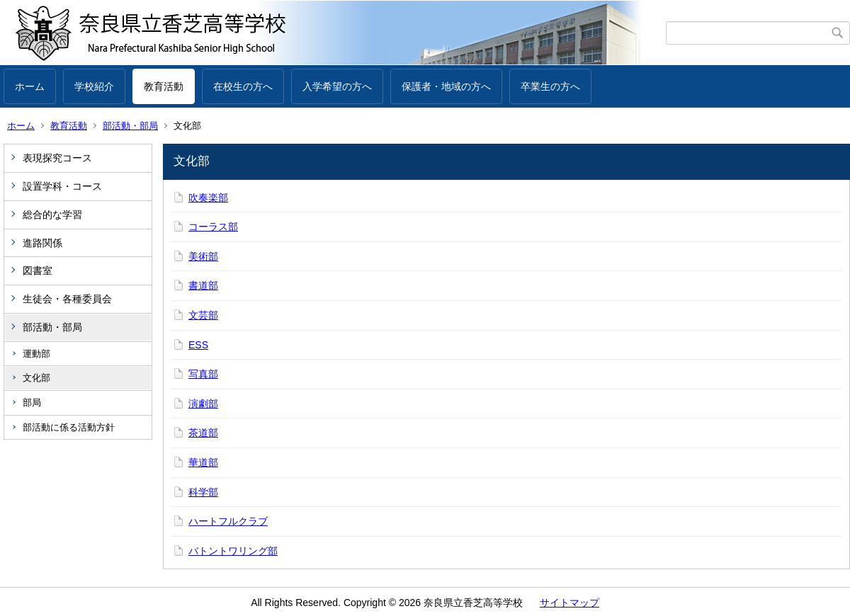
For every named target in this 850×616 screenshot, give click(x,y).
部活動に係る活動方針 (69, 427)
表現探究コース (57, 158)
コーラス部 (213, 227)
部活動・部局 (130, 126)
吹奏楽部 (208, 198)
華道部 (203, 462)
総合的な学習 (52, 215)
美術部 (203, 256)
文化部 (36, 378)
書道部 (203, 285)
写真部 (203, 374)
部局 (32, 403)
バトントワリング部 (233, 551)
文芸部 (203, 315)
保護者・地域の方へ (446, 86)
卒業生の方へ (550, 86)
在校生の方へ (243, 86)
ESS (198, 345)
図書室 (38, 270)
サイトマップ (569, 603)
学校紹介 (94, 86)
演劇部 (203, 404)
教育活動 (164, 86)
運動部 (36, 354)
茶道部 (203, 433)
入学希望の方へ (337, 86)
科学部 (203, 492)
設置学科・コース (62, 186)
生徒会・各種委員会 (67, 299)
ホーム (30, 86)
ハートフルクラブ (228, 521)
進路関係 (42, 243)
